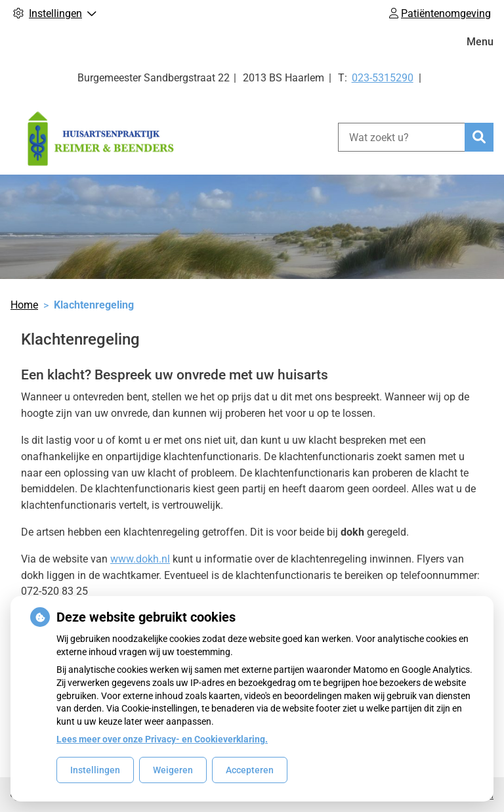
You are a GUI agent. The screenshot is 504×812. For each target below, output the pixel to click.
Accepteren (250, 770)
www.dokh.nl (140, 559)
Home (24, 305)
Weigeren (173, 770)
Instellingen (95, 770)
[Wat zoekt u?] (401, 137)
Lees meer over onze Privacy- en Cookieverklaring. (162, 739)
